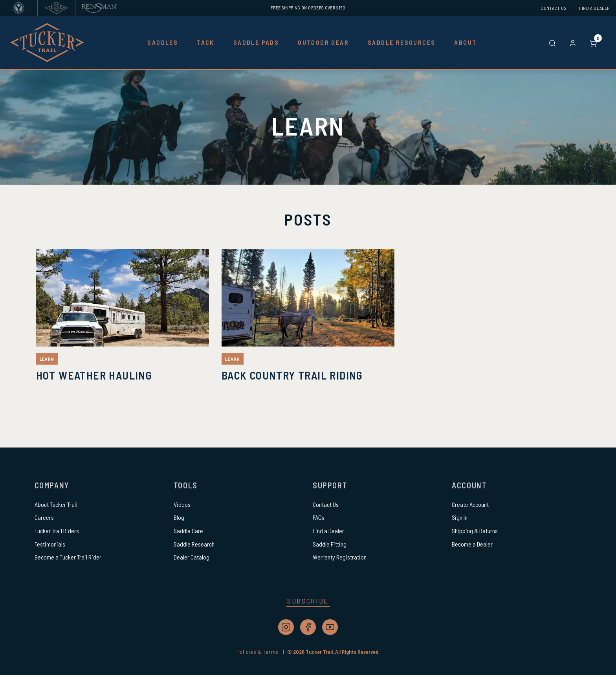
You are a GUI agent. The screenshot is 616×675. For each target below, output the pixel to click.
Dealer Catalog (192, 557)
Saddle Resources (401, 42)
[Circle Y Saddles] (19, 8)
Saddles (163, 42)
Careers (44, 517)
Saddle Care (188, 531)
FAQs (319, 517)
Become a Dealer (472, 544)
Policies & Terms (262, 652)
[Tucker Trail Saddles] (56, 8)
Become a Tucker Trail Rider (68, 557)
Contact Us (554, 8)
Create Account (470, 504)
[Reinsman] (99, 8)
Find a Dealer (594, 8)
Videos (182, 504)
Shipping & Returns (475, 531)
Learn (47, 359)
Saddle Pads (256, 42)
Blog (179, 517)
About (465, 42)
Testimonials (50, 544)
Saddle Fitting (330, 544)
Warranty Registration (340, 557)
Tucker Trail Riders (57, 531)
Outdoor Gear (323, 42)
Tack (206, 42)
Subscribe (308, 601)
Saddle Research (194, 544)
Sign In (460, 517)
